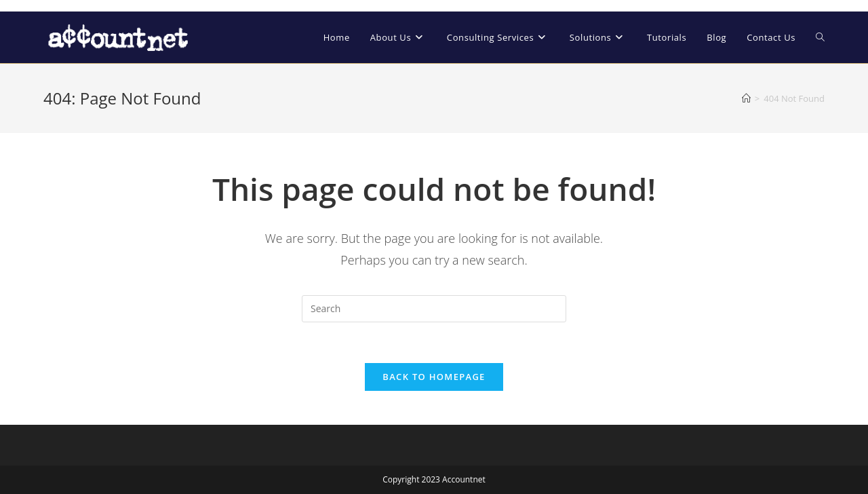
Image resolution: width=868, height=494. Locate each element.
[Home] (746, 98)
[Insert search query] (434, 309)
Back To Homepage (434, 377)
